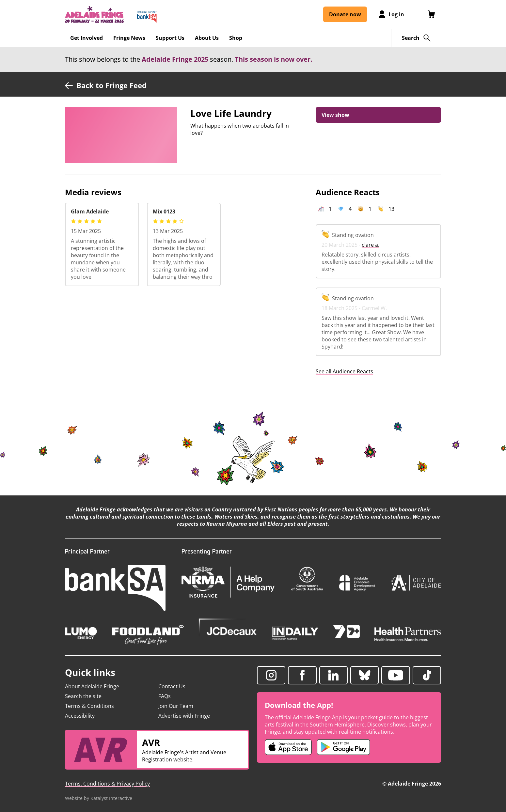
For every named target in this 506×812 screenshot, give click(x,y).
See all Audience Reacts (344, 371)
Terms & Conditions (89, 706)
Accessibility (80, 716)
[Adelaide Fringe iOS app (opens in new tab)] (288, 747)
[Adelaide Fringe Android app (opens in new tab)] (343, 747)
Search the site (83, 696)
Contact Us (172, 686)
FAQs (165, 696)
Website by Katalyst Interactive (99, 798)
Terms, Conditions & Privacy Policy (107, 784)
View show (335, 115)
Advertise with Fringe (184, 716)
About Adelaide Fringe (92, 686)
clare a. (371, 245)
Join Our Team (176, 706)
